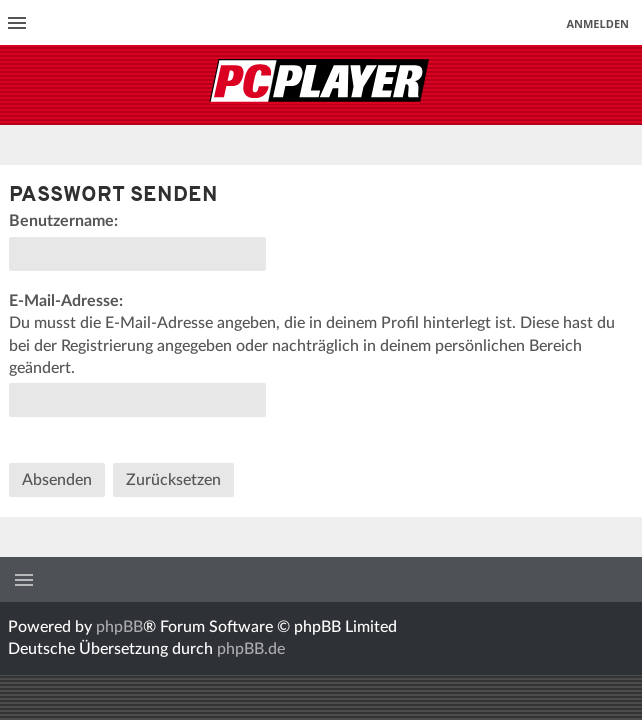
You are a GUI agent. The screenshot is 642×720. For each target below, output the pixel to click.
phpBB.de (251, 649)
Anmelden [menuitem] (597, 23)
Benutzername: (63, 221)
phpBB (119, 627)
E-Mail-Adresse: (66, 301)
